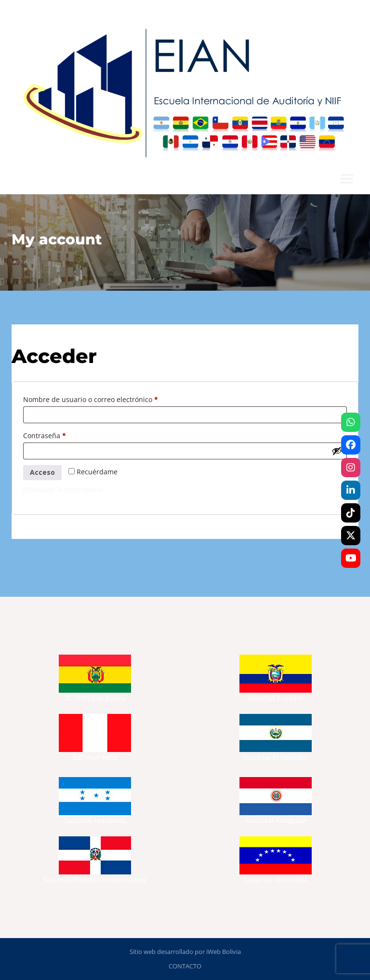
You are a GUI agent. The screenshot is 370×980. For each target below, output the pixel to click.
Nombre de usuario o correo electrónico (108, 398)
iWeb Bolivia (224, 952)
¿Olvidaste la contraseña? (63, 490)
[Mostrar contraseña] (337, 451)
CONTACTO (185, 966)
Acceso (42, 472)
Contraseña (62, 435)
